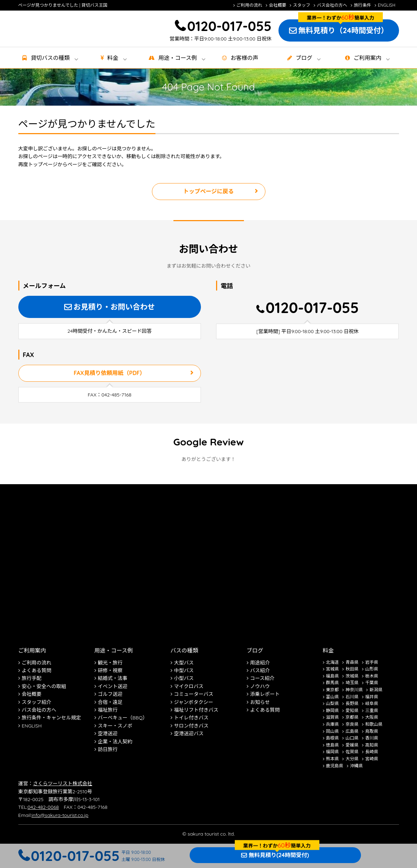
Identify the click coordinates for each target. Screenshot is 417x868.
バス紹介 (260, 670)
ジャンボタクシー (194, 702)
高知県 (372, 745)
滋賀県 (333, 717)
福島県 (333, 676)
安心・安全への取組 (44, 686)
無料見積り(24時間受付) (279, 855)
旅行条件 (363, 5)
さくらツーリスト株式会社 (63, 783)
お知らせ (260, 702)
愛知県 (352, 710)
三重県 (372, 710)
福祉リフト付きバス (196, 710)
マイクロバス (189, 686)
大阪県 (372, 717)
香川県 (372, 738)
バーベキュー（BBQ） (123, 718)
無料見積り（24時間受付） (343, 30)
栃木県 (372, 676)
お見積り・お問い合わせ (114, 307)
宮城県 (333, 669)
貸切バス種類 (50, 58)
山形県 (372, 669)
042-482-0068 (43, 807)
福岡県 (333, 752)
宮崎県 (372, 759)
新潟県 (376, 690)
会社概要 (278, 5)
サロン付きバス (191, 726)
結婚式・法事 (113, 678)
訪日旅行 (108, 749)
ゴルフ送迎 (110, 694)
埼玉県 (352, 683)
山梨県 (333, 703)
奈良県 (352, 724)
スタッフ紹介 (37, 702)
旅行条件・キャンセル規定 (51, 718)
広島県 (352, 731)
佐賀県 (352, 752)
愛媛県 (352, 745)
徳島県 (333, 745)
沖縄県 (357, 766)
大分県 (352, 759)
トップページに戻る (209, 191)
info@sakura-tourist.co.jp (60, 815)
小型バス (184, 678)
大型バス (184, 663)
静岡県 (333, 710)
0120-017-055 (229, 26)
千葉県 (372, 683)
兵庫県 (333, 724)
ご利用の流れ (250, 5)
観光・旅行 (110, 663)
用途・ (177, 58)
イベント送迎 (113, 686)
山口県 (352, 738)
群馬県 (333, 683)
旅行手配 (32, 678)
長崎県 (372, 752)
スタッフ (302, 5)
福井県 (372, 697)
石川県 (352, 697)
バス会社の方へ (332, 5)
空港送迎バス (189, 733)
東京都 (333, 690)
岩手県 (372, 662)
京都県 (352, 717)
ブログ (304, 58)
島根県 (333, 738)
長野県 (352, 703)
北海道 (333, 662)
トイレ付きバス (191, 718)
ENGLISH (387, 5)
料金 (113, 58)
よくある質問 (37, 670)
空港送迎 (108, 733)
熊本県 (333, 759)
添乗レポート (265, 694)
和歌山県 (374, 724)
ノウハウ (260, 686)
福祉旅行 (108, 710)
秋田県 (352, 669)
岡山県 (333, 731)
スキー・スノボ (115, 726)
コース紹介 (262, 678)
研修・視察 (110, 670)
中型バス (184, 670)
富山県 (333, 697)
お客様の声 (244, 58)
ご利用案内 (367, 58)
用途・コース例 (114, 650)
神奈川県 (354, 690)
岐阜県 (372, 703)
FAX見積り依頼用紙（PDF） (109, 373)
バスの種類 (185, 650)
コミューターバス (194, 694)
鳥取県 (372, 731)
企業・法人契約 (115, 742)
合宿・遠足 (110, 702)
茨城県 (352, 676)
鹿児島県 (335, 766)
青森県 (352, 662)
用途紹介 (260, 663)
